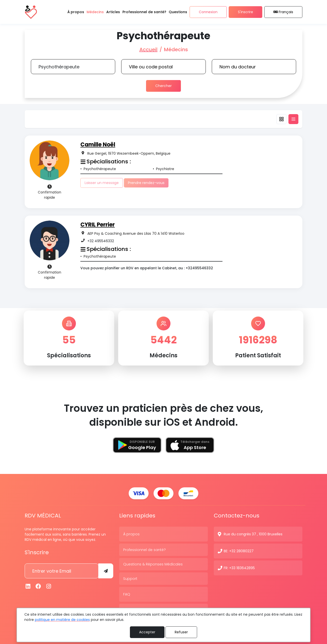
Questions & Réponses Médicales (153, 564)
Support (130, 579)
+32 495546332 (101, 241)
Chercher (163, 86)
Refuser (181, 632)
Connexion (208, 12)
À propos (131, 534)
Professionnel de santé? (144, 550)
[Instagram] (49, 586)
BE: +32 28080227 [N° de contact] (239, 551)
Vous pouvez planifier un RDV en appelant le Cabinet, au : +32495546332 (147, 268)
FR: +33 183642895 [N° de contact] (239, 568)
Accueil (148, 49)
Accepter (147, 632)
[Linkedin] (28, 586)
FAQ (127, 594)
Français (283, 12)
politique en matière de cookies (62, 620)
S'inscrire (245, 12)
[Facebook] (39, 586)
